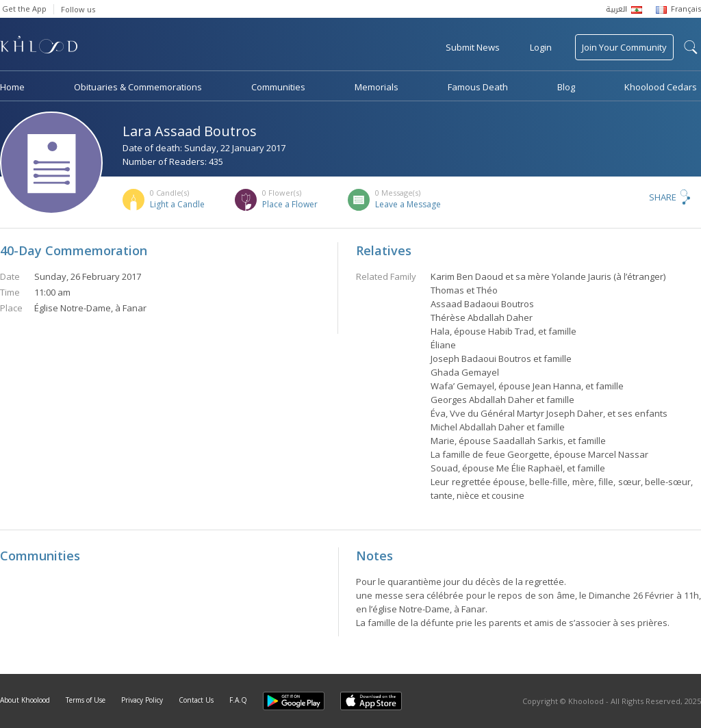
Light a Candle (177, 204)
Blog (566, 87)
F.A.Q (238, 700)
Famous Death (478, 87)
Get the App (24, 9)
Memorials (377, 87)
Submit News (473, 47)
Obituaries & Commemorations (138, 87)
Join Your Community (624, 47)
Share (663, 197)
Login (541, 47)
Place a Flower (290, 204)
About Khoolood (25, 700)
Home (12, 87)
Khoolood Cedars (661, 87)
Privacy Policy (142, 700)
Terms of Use (86, 700)
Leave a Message (408, 204)
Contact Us (196, 700)
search (691, 47)
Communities (278, 87)
